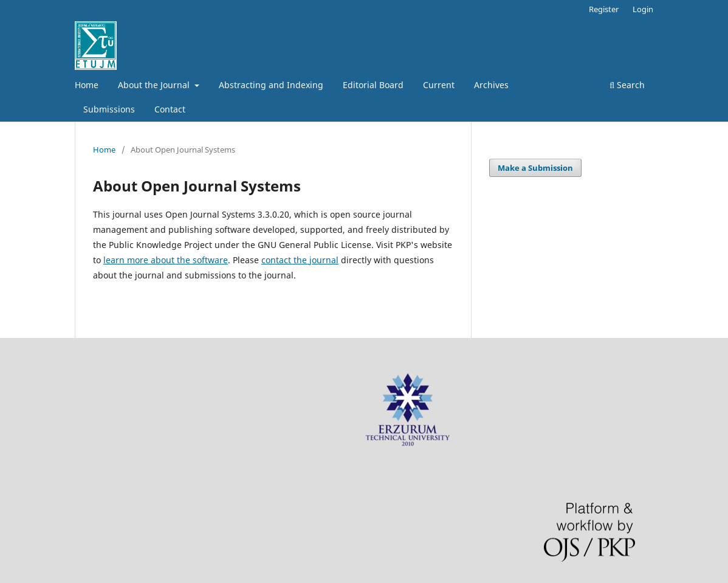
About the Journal (155, 85)
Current (439, 85)
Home (87, 85)
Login (643, 9)
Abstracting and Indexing (271, 85)
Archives (491, 85)
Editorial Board (373, 85)
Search (627, 85)
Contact (170, 109)
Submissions (109, 109)
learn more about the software (166, 260)
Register (604, 9)
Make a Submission (535, 168)
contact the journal (300, 260)
